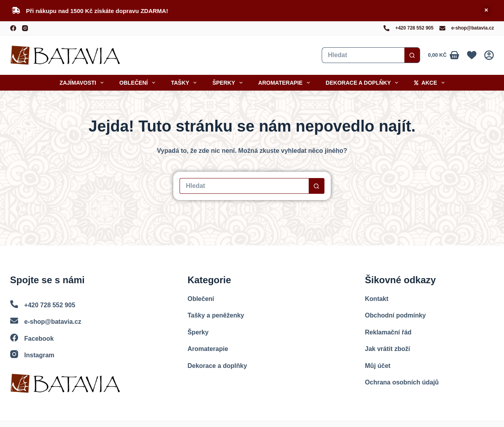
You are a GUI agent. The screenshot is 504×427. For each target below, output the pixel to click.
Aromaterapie (286, 83)
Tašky (185, 83)
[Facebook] (13, 28)
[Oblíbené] (472, 55)
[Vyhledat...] (363, 55)
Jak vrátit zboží (388, 349)
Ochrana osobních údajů (402, 382)
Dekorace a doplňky (363, 83)
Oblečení (139, 83)
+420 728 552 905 (414, 28)
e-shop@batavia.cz (472, 28)
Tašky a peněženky (216, 315)
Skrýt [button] (486, 11)
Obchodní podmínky (396, 315)
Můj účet (378, 366)
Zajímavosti (83, 83)
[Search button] (412, 55)
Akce (431, 83)
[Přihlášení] (489, 55)
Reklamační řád (388, 332)
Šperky (229, 83)
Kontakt (377, 299)
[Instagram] (25, 28)
